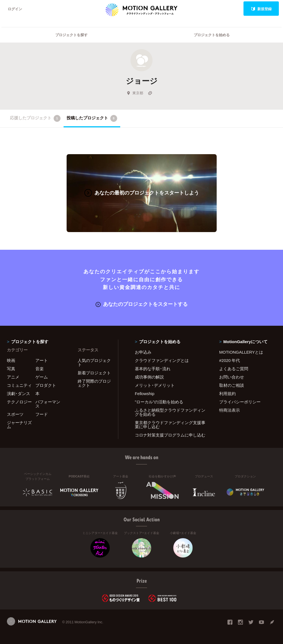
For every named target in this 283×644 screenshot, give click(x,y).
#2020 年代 (230, 360)
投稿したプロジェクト (92, 118)
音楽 (40, 369)
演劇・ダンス (19, 393)
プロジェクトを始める (212, 35)
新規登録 (261, 9)
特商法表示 (230, 410)
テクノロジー (19, 402)
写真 (11, 369)
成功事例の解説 (149, 377)
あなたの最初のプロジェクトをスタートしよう (142, 192)
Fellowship (145, 393)
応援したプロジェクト (35, 118)
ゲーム (42, 377)
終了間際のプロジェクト (94, 383)
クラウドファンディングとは (162, 360)
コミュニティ (19, 385)
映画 (11, 360)
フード (42, 414)
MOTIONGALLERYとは (241, 352)
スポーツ (15, 414)
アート (42, 360)
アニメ (13, 377)
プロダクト (46, 385)
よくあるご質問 (234, 369)
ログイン (15, 9)
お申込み (143, 352)
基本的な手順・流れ (153, 369)
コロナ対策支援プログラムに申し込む (170, 435)
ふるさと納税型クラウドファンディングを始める (170, 412)
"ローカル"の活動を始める (159, 402)
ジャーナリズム (19, 424)
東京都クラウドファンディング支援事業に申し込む (170, 424)
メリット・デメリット (155, 385)
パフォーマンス (48, 404)
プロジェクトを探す (71, 35)
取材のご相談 (232, 385)
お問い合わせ (232, 377)
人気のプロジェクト (94, 362)
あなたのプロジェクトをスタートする (142, 304)
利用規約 (227, 393)
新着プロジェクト (94, 373)
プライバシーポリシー (240, 402)
